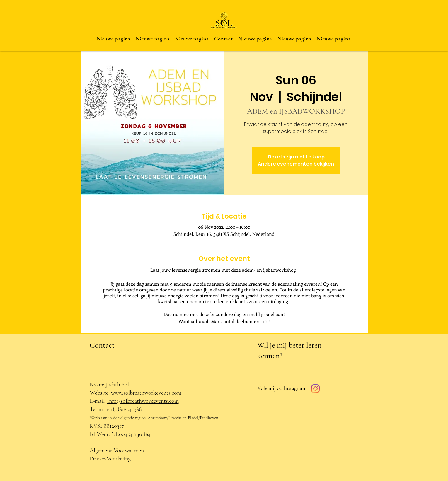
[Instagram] (315, 389)
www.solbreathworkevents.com (146, 393)
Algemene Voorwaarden (117, 451)
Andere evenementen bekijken (296, 164)
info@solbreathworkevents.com (143, 401)
